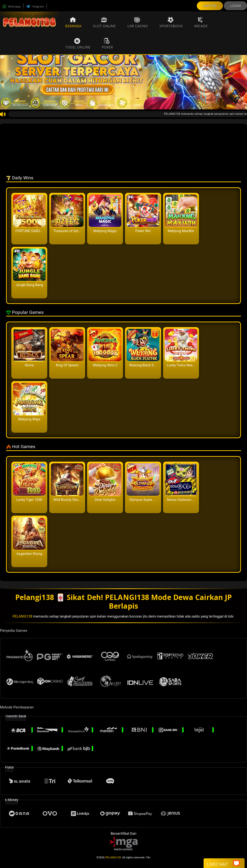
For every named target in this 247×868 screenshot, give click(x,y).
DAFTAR (210, 6)
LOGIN (236, 6)
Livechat (223, 864)
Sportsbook (171, 22)
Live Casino (138, 22)
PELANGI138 (22, 616)
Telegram (35, 6)
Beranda (73, 22)
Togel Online (78, 44)
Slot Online (104, 22)
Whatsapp (12, 6)
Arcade (201, 22)
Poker (107, 44)
